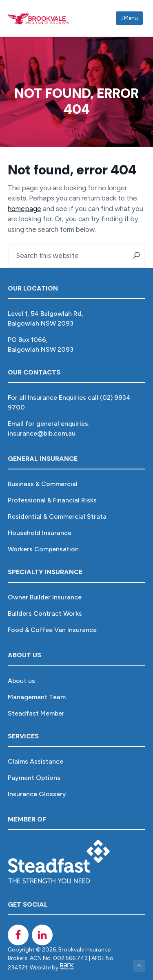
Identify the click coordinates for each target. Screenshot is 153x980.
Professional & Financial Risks (52, 500)
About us (21, 681)
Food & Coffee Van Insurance (52, 630)
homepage (24, 209)
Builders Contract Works (45, 613)
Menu (129, 18)
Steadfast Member (36, 713)
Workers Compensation (43, 549)
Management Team (37, 697)
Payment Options (34, 778)
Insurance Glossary (37, 794)
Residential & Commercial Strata (57, 516)
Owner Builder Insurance (45, 597)
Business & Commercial (43, 484)
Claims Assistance (35, 761)
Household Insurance (40, 533)
